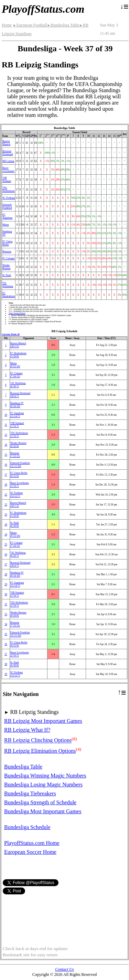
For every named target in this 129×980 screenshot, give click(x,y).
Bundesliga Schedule (27, 827)
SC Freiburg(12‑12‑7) (17, 494)
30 (6, 594)
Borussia (7, 252)
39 (6, 674)
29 (6, 584)
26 (6, 554)
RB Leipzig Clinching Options (38, 741)
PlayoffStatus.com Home (32, 843)
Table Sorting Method (17, 313)
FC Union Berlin (7, 243)
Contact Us (64, 969)
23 (6, 515)
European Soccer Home (30, 852)
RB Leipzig (8, 161)
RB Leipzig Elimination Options (40, 751)
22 (6, 495)
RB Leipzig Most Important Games (43, 721)
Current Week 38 (11, 334)
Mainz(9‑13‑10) (15, 365)
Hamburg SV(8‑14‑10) (17, 405)
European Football (30, 25)
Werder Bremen (6, 267)
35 (6, 634)
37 (6, 654)
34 (6, 624)
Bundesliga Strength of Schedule (40, 802)
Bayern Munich (6, 143)
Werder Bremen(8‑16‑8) (18, 445)
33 (6, 614)
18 (6, 485)
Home (7, 25)
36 (6, 644)
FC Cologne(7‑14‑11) (17, 375)
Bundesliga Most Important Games (43, 811)
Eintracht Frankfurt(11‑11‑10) (20, 465)
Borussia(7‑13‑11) (15, 455)
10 (6, 415)
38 (6, 664)
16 (6, 465)
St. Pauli (7, 275)
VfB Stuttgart (7, 179)
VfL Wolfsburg (8, 285)
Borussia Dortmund (8, 153)
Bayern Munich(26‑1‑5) (18, 345)
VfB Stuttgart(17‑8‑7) (17, 425)
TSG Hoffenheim (9, 189)
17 (6, 475)
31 (6, 604)
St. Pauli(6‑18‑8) (15, 524)
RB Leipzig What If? (27, 730)
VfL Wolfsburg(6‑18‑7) (18, 385)
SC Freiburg (9, 198)
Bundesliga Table (63, 25)
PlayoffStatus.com (43, 9)
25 (6, 545)
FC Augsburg (7, 216)
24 (6, 525)
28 (6, 574)
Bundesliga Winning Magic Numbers (45, 776)
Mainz (6, 225)
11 (6, 425)
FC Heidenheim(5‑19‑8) (18, 355)
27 (6, 564)
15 (6, 455)
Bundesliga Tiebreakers (30, 793)
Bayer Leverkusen (8, 170)
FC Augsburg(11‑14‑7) (17, 415)
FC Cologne (9, 258)
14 (6, 445)
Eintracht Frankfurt (7, 206)
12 (6, 435)
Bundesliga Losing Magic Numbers (43, 785)
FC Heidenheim (9, 295)
